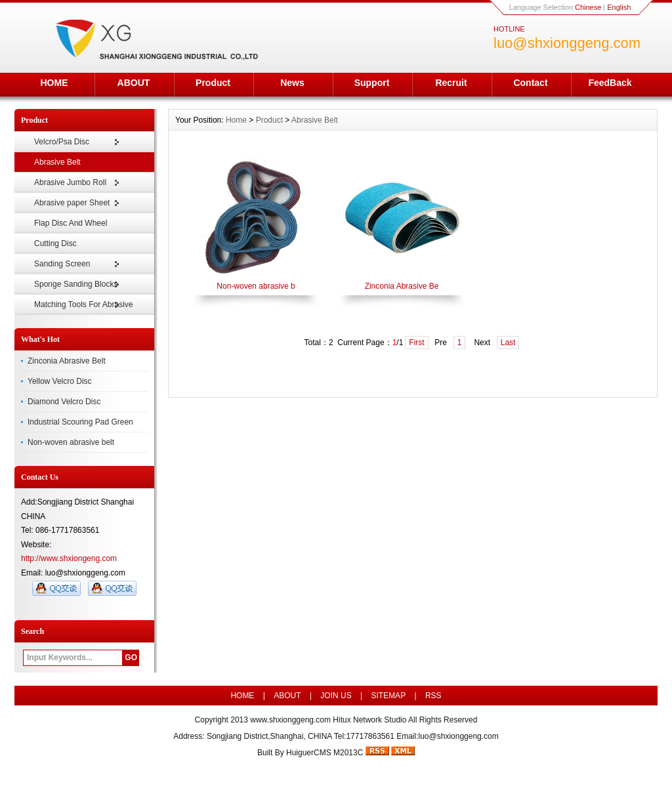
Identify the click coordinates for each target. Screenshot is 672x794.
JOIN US (336, 696)
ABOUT (134, 83)
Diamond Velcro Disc (64, 402)
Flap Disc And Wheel (71, 223)
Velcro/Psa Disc (62, 142)
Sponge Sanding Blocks (76, 284)
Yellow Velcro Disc (60, 381)
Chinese (588, 7)
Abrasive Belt (57, 162)
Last (508, 343)
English (619, 7)
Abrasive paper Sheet (72, 203)
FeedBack (610, 83)
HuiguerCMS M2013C (325, 753)
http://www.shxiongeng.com (69, 558)
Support (372, 83)
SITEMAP (388, 696)
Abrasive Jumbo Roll (70, 182)
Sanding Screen (62, 264)
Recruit (451, 83)
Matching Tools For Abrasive (84, 304)
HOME (54, 83)
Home (236, 120)
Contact (530, 83)
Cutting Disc (55, 243)
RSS (433, 696)
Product (213, 83)
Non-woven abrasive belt (71, 442)
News (292, 83)
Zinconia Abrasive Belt (67, 361)
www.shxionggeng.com (290, 720)
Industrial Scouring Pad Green (80, 422)
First (416, 343)
